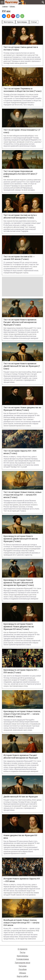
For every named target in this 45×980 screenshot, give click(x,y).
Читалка (23, 966)
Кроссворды (22, 22)
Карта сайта (22, 976)
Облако (12, 6)
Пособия (23, 969)
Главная (5, 6)
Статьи (34, 22)
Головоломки (22, 959)
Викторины (9, 22)
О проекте (23, 949)
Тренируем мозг (23, 963)
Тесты (22, 952)
